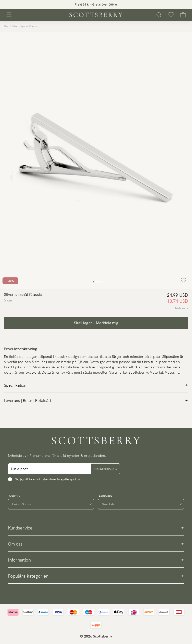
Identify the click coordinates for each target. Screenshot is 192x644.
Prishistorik (181, 308)
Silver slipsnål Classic (25, 26)
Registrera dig (105, 469)
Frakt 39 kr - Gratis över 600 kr (96, 5)
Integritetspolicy (68, 479)
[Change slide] (94, 282)
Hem (7, 26)
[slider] (96, 4)
